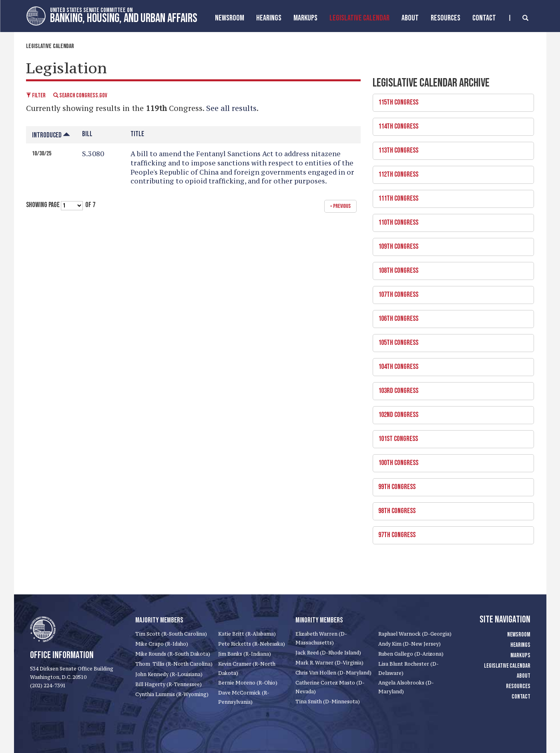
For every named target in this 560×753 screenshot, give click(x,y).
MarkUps (305, 18)
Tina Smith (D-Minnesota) (328, 702)
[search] (519, 18)
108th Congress (451, 268)
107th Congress (451, 292)
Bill (87, 134)
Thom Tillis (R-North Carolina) (174, 664)
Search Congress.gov (80, 96)
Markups (520, 655)
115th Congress (451, 100)
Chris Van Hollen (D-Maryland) (333, 673)
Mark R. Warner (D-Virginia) (329, 663)
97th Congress (451, 533)
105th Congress (451, 340)
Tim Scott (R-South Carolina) (171, 634)
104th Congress (451, 364)
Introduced (51, 135)
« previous (340, 206)
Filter (36, 96)
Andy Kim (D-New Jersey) (409, 644)
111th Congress (451, 196)
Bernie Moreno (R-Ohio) (248, 683)
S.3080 (93, 154)
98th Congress (451, 509)
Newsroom (230, 18)
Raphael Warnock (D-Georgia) (415, 634)
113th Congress (451, 148)
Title (137, 134)
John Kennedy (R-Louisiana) (169, 674)
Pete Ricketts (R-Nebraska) (252, 644)
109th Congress (451, 244)
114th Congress (451, 124)
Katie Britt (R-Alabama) (247, 634)
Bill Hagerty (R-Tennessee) (169, 684)
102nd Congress (451, 413)
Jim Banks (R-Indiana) (245, 654)
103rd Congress (451, 389)
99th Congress (451, 485)
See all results (231, 108)
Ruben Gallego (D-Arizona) (411, 654)
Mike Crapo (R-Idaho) (162, 644)
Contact (484, 18)
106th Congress (451, 316)
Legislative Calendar (359, 18)
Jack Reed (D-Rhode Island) (328, 653)
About (410, 18)
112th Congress (451, 172)
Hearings (269, 18)
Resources (446, 18)
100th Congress (451, 461)
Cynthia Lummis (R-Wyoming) (172, 694)
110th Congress (451, 220)
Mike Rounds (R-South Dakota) (173, 654)
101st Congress (451, 437)
